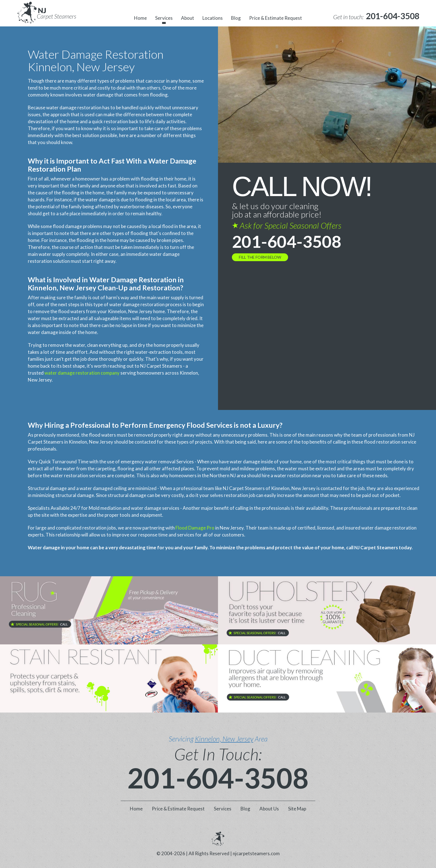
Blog (236, 18)
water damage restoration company (82, 373)
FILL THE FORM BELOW (260, 257)
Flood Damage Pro (195, 528)
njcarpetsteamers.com (256, 853)
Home (140, 18)
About (188, 18)
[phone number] (393, 16)
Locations (213, 18)
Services (164, 18)
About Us (269, 809)
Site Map (297, 809)
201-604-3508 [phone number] (287, 241)
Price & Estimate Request (276, 18)
